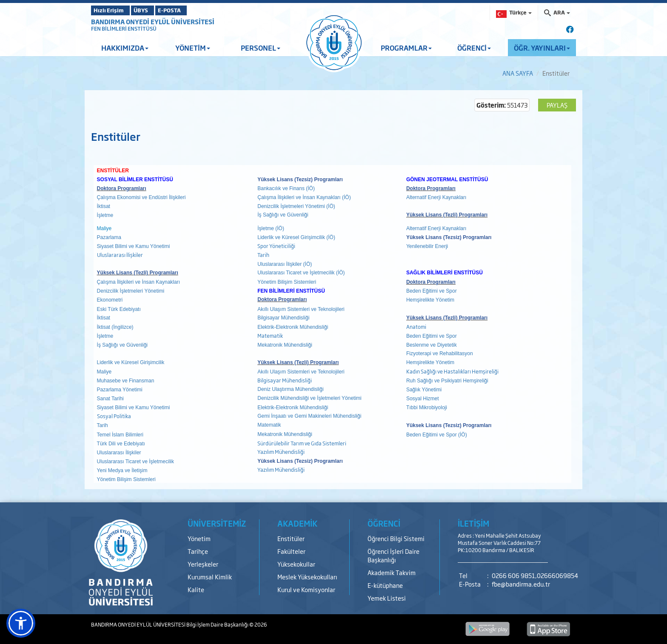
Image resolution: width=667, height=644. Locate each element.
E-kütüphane (385, 585)
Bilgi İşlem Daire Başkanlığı (218, 624)
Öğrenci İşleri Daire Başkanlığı (393, 555)
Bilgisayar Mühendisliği (285, 380)
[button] (21, 623)
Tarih (263, 255)
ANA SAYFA (518, 73)
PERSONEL (261, 48)
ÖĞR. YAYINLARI (542, 48)
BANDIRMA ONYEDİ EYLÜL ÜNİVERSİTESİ (153, 21)
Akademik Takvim (392, 572)
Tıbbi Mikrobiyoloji (427, 407)
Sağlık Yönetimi (424, 390)
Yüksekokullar (296, 564)
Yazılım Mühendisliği (281, 452)
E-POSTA (193, 10)
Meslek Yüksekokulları (307, 577)
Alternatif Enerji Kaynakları (436, 197)
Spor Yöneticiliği (276, 246)
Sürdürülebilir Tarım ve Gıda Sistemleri (302, 443)
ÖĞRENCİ (474, 48)
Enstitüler (291, 538)
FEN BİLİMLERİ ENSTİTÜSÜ (124, 28)
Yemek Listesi (387, 598)
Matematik (271, 336)
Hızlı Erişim (112, 10)
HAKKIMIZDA (125, 48)
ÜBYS (154, 10)
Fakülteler (291, 551)
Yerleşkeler (203, 564)
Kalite (196, 589)
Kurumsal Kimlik (210, 577)
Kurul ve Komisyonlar (306, 589)
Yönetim (199, 538)
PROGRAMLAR (406, 48)
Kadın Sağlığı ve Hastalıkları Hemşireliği (452, 371)
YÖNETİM (193, 48)
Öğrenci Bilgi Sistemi (396, 538)
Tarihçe (198, 551)
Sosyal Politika (114, 416)
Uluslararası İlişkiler (120, 255)
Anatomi (416, 327)
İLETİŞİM (473, 523)
